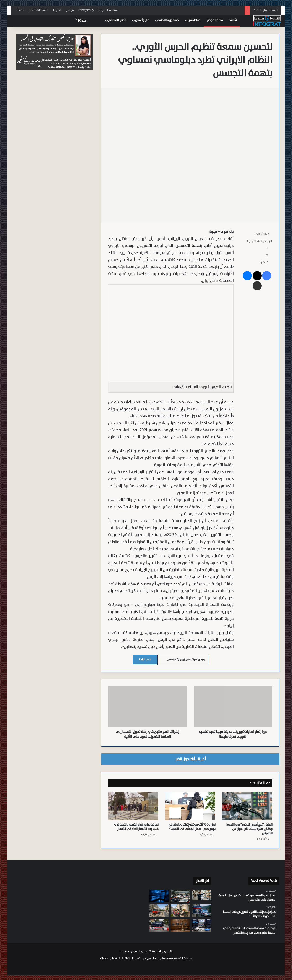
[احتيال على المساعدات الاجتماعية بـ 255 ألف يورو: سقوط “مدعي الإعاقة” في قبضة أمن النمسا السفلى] (201, 911)
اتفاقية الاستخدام (39, 10)
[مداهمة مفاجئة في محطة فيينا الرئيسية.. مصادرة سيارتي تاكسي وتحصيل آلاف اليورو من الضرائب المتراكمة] (180, 896)
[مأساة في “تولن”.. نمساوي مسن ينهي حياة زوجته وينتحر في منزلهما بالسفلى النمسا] (159, 925)
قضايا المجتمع (117, 20)
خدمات (20, 10)
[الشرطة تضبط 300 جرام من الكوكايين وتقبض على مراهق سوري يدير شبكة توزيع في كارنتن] (201, 925)
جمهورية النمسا (168, 20)
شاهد (233, 20)
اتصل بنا (57, 10)
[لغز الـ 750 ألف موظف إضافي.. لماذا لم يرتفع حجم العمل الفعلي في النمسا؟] (190, 806)
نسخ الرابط (145, 660)
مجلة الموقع (215, 20)
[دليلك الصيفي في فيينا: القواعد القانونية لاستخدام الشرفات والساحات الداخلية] (180, 911)
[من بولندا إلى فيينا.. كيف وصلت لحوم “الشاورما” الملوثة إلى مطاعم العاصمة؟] (201, 895)
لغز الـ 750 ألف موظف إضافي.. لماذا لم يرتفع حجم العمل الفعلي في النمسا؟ (192, 827)
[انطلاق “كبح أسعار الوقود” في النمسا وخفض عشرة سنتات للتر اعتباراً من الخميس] (247, 806)
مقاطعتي (194, 20)
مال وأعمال (142, 20)
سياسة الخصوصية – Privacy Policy (98, 10)
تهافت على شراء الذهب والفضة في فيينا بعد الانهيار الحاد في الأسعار (136, 827)
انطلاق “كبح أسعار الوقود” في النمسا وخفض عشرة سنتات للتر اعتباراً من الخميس (249, 829)
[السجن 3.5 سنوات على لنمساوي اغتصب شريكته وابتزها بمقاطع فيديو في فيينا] (180, 925)
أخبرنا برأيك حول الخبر (190, 759)
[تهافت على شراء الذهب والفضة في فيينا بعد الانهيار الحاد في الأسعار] (133, 806)
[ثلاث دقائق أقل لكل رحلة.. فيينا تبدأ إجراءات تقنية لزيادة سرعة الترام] (159, 911)
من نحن (70, 10)
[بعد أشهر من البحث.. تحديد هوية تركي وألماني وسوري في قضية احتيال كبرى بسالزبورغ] (159, 896)
